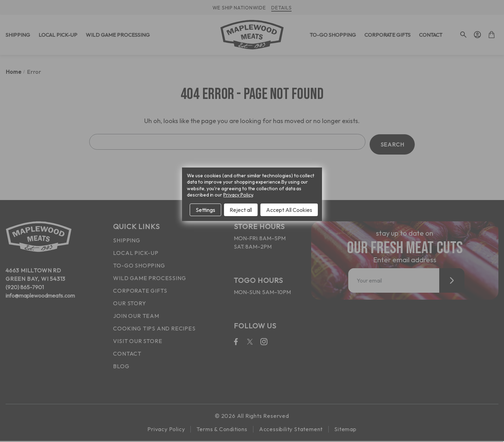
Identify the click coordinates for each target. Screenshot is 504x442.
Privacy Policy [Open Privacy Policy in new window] (238, 195)
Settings (205, 210)
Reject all (241, 210)
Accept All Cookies (289, 210)
